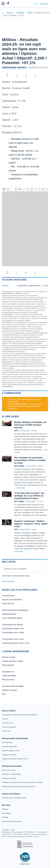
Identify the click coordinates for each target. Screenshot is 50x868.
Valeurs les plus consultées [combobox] (15, 569)
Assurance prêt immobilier (13, 686)
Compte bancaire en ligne (13, 661)
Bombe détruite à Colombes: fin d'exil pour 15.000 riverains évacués (30, 425)
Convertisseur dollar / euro (13, 629)
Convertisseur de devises (12, 625)
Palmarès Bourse (9, 614)
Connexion (44, 4)
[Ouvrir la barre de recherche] (35, 4)
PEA (4, 694)
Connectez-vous (36, 404)
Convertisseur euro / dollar (13, 633)
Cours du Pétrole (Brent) (12, 618)
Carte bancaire (8, 665)
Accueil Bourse (8, 596)
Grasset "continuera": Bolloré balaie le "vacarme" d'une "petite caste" (31, 524)
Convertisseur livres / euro (13, 639)
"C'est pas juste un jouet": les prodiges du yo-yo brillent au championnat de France (29, 496)
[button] (3, 4)
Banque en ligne (9, 657)
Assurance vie (8, 672)
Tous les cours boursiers (12, 600)
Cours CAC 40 (8, 603)
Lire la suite (21, 488)
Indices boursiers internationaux (15, 610)
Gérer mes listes (8, 581)
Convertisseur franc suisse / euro (16, 643)
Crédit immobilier (9, 676)
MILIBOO (5, 286)
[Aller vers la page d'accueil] (8, 4)
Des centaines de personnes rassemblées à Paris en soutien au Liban (30, 460)
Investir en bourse (9, 690)
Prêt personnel (8, 680)
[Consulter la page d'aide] (37, 4)
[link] (19, 715)
